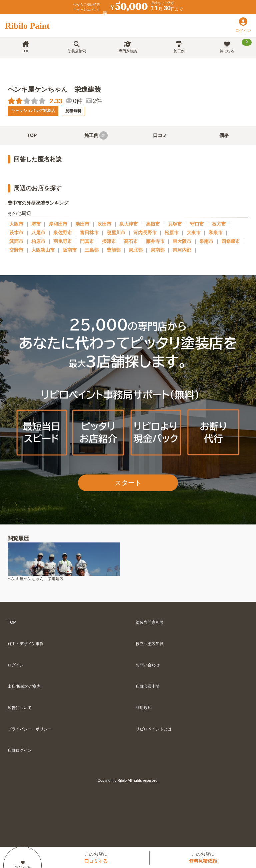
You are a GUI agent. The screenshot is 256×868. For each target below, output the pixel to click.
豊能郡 (114, 250)
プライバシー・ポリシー (30, 729)
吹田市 (104, 224)
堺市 (36, 224)
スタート (128, 483)
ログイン (16, 665)
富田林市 (89, 233)
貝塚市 (175, 224)
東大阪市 (182, 241)
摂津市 (109, 241)
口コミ (160, 135)
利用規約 (144, 708)
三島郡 (92, 250)
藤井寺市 (155, 241)
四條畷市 (231, 241)
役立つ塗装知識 (150, 644)
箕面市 (16, 241)
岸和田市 (58, 224)
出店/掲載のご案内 (24, 686)
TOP (26, 47)
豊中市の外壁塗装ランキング (38, 203)
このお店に (96, 858)
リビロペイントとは (154, 729)
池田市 (82, 224)
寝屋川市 (116, 233)
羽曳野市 (63, 241)
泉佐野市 (63, 233)
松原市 (172, 233)
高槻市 (153, 224)
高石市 (131, 241)
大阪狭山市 (43, 250)
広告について (20, 708)
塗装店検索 (77, 47)
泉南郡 (158, 250)
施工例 (179, 47)
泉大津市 (129, 224)
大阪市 (16, 224)
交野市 (16, 250)
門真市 (87, 241)
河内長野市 (145, 233)
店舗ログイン (20, 750)
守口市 (197, 224)
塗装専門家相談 (150, 622)
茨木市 (16, 233)
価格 (224, 135)
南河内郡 (182, 250)
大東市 (194, 233)
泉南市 (206, 241)
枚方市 (219, 224)
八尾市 (38, 233)
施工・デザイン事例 (26, 644)
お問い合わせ (148, 665)
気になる (236, 46)
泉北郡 (136, 250)
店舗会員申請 (148, 686)
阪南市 (70, 250)
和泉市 (216, 233)
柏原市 (38, 241)
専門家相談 (128, 47)
